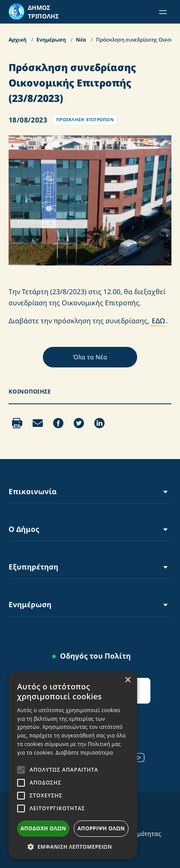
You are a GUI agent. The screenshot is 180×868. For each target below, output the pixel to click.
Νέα (82, 40)
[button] (73, 847)
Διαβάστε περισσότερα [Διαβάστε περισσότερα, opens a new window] (84, 753)
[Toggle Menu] (165, 491)
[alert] (73, 765)
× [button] (127, 680)
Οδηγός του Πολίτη (95, 656)
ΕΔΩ (158, 321)
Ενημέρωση (52, 40)
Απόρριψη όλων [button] (101, 828)
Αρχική (18, 40)
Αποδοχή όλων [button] (43, 828)
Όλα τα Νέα (90, 357)
